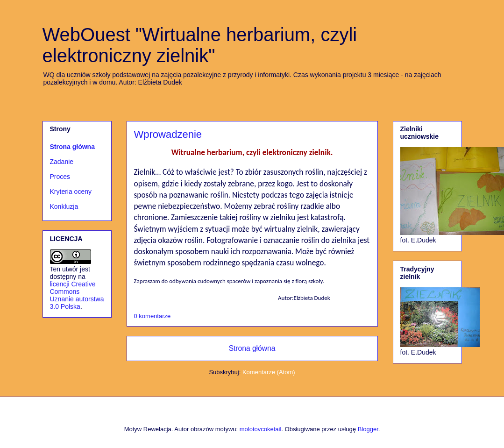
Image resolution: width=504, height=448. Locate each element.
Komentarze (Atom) (269, 372)
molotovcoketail (261, 429)
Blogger (368, 429)
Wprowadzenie (168, 134)
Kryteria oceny (71, 192)
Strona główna (252, 348)
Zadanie (62, 162)
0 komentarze (153, 316)
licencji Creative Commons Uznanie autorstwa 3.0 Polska (77, 295)
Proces (60, 177)
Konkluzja (64, 206)
